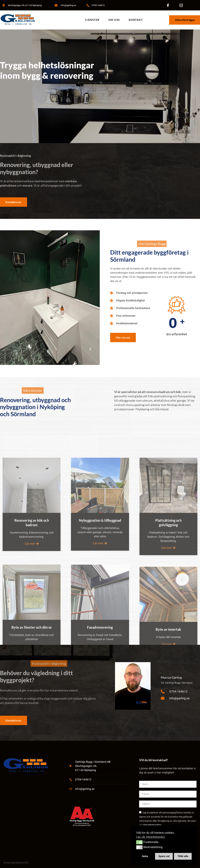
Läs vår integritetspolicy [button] (151, 837)
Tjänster (92, 20)
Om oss (114, 20)
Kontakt (136, 20)
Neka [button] (145, 856)
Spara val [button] (164, 856)
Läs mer (32, 611)
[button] (139, 842)
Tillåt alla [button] (183, 856)
